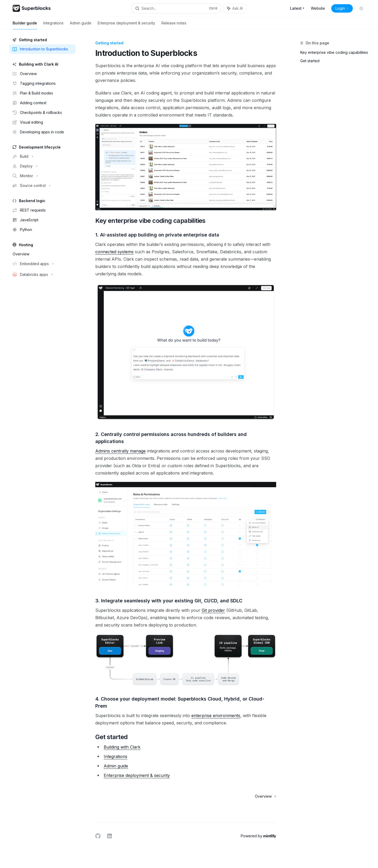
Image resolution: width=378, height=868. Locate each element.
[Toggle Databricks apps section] (42, 275)
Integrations (53, 25)
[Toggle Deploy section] (42, 166)
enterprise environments (216, 716)
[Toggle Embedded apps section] (42, 264)
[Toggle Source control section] (42, 186)
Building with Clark (122, 747)
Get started (310, 61)
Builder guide (25, 25)
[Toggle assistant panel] (235, 8)
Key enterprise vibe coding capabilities (334, 52)
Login (342, 8)
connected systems (114, 252)
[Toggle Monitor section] (42, 176)
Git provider (213, 610)
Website (318, 8)
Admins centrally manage (120, 451)
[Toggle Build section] (42, 156)
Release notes (174, 25)
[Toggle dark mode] (361, 8)
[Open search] (176, 8)
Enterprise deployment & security (126, 25)
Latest (297, 8)
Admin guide (81, 25)
